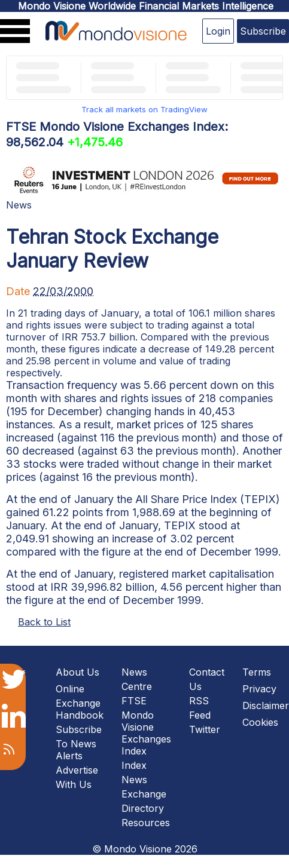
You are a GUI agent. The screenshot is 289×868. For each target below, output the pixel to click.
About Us (77, 672)
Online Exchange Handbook (80, 702)
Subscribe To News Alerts (79, 743)
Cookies (260, 722)
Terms (257, 672)
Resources (146, 823)
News (19, 205)
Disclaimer (266, 706)
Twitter (205, 729)
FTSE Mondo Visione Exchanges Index (146, 726)
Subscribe (263, 31)
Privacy (259, 689)
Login (218, 31)
